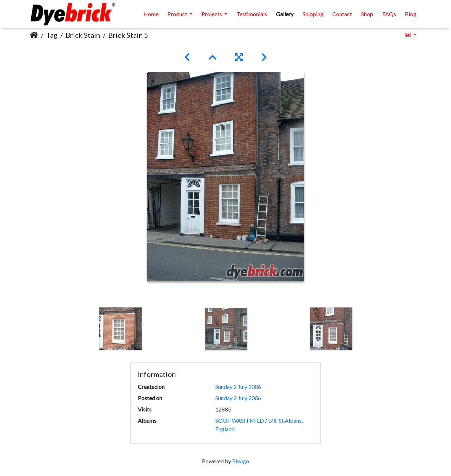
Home (151, 14)
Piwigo (241, 461)
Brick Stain (83, 35)
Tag (52, 35)
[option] (121, 329)
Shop (367, 14)
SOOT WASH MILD (240, 420)
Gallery (285, 14)
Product (178, 14)
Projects (212, 14)
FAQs (389, 14)
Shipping (313, 14)
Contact (342, 14)
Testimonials (252, 14)
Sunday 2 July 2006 (238, 387)
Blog (411, 14)
